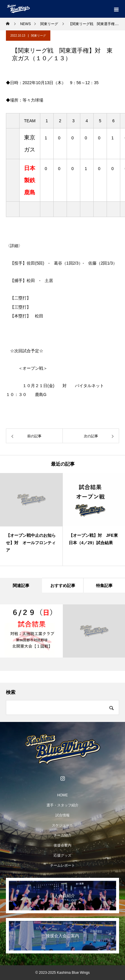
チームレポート (62, 865)
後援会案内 (62, 845)
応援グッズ (62, 855)
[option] (31, 519)
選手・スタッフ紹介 (62, 805)
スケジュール (62, 825)
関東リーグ (39, 36)
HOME (62, 795)
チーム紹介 (62, 835)
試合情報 (62, 815)
